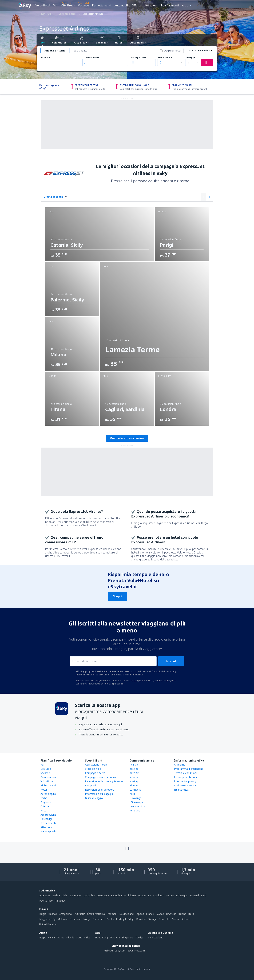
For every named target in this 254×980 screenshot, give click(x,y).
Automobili (122, 5)
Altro (185, 5)
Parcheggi (46, 819)
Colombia (89, 895)
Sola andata (80, 51)
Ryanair (134, 765)
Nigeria (70, 937)
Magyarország (47, 919)
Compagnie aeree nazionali (100, 777)
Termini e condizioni (185, 773)
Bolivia (56, 895)
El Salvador (76, 895)
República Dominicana (124, 895)
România (141, 919)
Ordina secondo (53, 197)
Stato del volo (93, 769)
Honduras (158, 895)
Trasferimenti (170, 5)
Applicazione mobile (96, 765)
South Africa (83, 937)
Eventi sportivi (49, 831)
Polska (110, 919)
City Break (68, 5)
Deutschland (126, 914)
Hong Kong (102, 937)
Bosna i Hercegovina (60, 914)
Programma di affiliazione (189, 769)
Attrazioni (151, 5)
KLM (132, 794)
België (43, 914)
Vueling (134, 781)
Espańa (140, 914)
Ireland (182, 914)
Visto (43, 810)
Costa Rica (103, 895)
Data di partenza (138, 57)
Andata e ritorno (55, 51)
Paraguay (60, 901)
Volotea (134, 777)
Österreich (98, 919)
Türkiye (139, 937)
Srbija (131, 919)
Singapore (128, 937)
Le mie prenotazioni (185, 777)
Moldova (63, 919)
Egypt (43, 937)
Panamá (194, 895)
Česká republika (96, 914)
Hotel (44, 790)
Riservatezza (181, 790)
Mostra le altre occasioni (127, 438)
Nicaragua (182, 895)
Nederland (75, 919)
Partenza (45, 57)
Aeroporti (90, 785)
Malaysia (115, 937)
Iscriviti (171, 661)
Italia (191, 914)
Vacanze (84, 5)
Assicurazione (48, 815)
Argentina (45, 895)
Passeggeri (191, 57)
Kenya (51, 937)
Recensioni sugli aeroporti (100, 790)
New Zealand (156, 937)
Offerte (137, 5)
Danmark (112, 914)
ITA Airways (136, 802)
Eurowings (135, 798)
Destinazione (93, 57)
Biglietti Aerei (48, 785)
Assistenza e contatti (186, 785)
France (150, 914)
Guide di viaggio (94, 798)
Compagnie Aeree (95, 773)
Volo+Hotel (43, 5)
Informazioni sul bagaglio (99, 794)
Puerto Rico (46, 901)
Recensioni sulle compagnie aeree (104, 781)
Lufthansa (135, 790)
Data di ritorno (165, 57)
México (170, 895)
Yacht (44, 798)
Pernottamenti (102, 5)
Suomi (176, 919)
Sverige (152, 919)
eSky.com (120, 951)
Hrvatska (171, 914)
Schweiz (186, 919)
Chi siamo (180, 765)
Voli (56, 5)
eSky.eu (109, 951)
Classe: (193, 51)
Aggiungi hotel (172, 51)
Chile (65, 895)
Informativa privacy (185, 781)
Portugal (121, 919)
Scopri (117, 596)
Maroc (61, 937)
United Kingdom (48, 924)
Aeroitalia (135, 810)
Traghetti (46, 802)
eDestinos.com (136, 951)
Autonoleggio (48, 794)
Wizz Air (134, 773)
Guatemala (144, 895)
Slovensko (164, 919)
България (79, 914)
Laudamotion (137, 806)
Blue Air (134, 785)
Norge (87, 919)
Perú (204, 895)
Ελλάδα (160, 914)
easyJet (134, 769)
